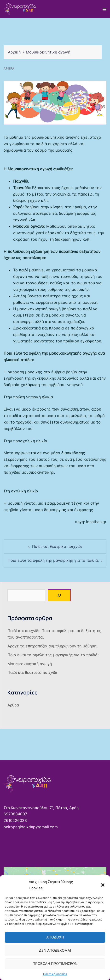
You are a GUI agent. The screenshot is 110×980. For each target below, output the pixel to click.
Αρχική (14, 52)
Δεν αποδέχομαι (55, 950)
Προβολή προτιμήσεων (55, 964)
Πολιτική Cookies (55, 974)
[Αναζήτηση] (59, 595)
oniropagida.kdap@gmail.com (31, 827)
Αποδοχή (55, 937)
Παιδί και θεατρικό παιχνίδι (57, 546)
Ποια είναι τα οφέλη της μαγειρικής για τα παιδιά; (53, 560)
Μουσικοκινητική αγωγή (30, 664)
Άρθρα (9, 69)
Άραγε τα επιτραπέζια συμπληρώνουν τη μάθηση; (52, 646)
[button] (103, 885)
